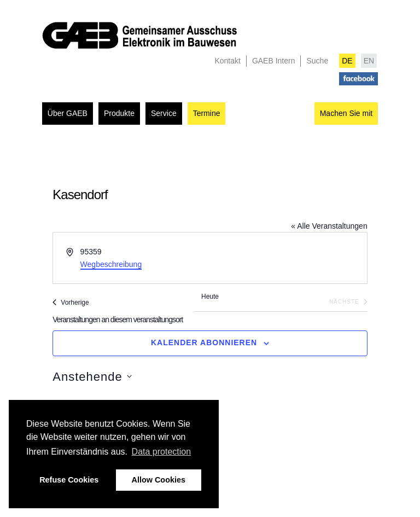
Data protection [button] (162, 452)
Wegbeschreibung (111, 264)
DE (347, 61)
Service (164, 113)
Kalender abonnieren (204, 342)
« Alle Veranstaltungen (329, 226)
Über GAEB (68, 113)
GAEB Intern (274, 61)
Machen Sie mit (346, 113)
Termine (207, 113)
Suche (317, 61)
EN (369, 61)
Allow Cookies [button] (159, 480)
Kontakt (227, 61)
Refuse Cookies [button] (69, 480)
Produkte (119, 113)
